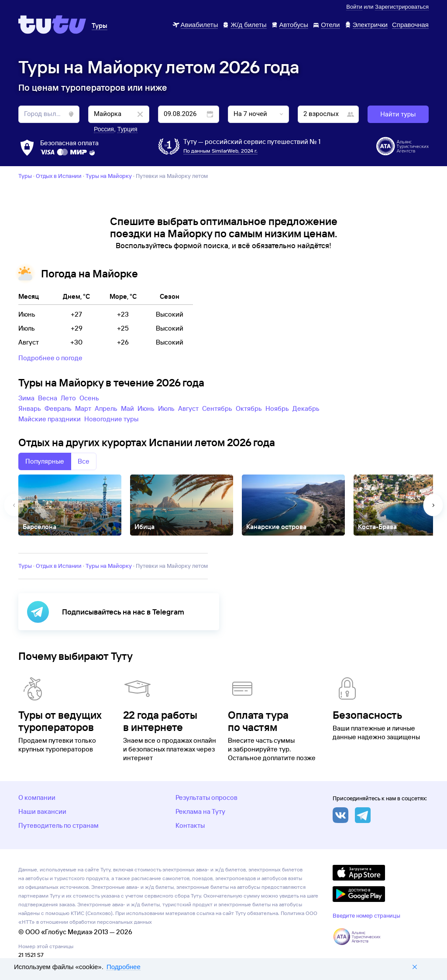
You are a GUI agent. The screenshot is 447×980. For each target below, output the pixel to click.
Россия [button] (104, 129)
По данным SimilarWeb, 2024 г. (220, 151)
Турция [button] (127, 129)
